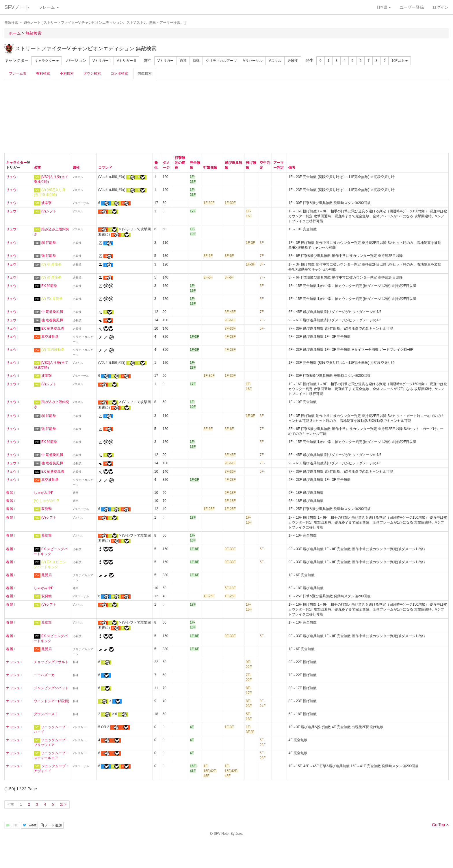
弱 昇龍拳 (49, 243)
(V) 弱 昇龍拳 (51, 264)
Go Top (440, 825)
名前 (37, 168)
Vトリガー (166, 61)
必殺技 (293, 61)
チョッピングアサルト (51, 662)
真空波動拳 (50, 337)
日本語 (384, 7)
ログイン (441, 7)
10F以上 (400, 61)
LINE (12, 825)
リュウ (11, 177)
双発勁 (47, 509)
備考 (292, 168)
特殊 (196, 61)
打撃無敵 (210, 168)
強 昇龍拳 (49, 256)
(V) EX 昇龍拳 (52, 299)
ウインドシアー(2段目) (52, 701)
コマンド (105, 168)
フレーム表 (18, 73)
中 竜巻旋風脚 (52, 312)
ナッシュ (13, 662)
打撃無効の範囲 (180, 163)
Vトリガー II (126, 61)
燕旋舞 (47, 535)
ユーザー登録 (412, 7)
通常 (183, 61)
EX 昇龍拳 (49, 286)
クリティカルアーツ (221, 61)
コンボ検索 (119, 73)
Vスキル (275, 61)
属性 (76, 168)
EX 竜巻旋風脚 (53, 329)
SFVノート (17, 7)
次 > (63, 804)
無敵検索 (145, 73)
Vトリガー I (102, 61)
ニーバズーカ (44, 675)
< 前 (11, 804)
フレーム (49, 7)
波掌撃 (47, 203)
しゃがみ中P (44, 493)
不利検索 (67, 73)
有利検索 (43, 73)
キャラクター (47, 61)
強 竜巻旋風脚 (52, 320)
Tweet (29, 825)
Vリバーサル (253, 61)
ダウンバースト (46, 714)
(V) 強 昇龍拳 (51, 277)
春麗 (10, 493)
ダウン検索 (92, 73)
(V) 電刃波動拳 (53, 350)
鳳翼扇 (47, 575)
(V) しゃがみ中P (46, 501)
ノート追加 (51, 825)
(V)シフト (49, 211)
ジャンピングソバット (51, 688)
